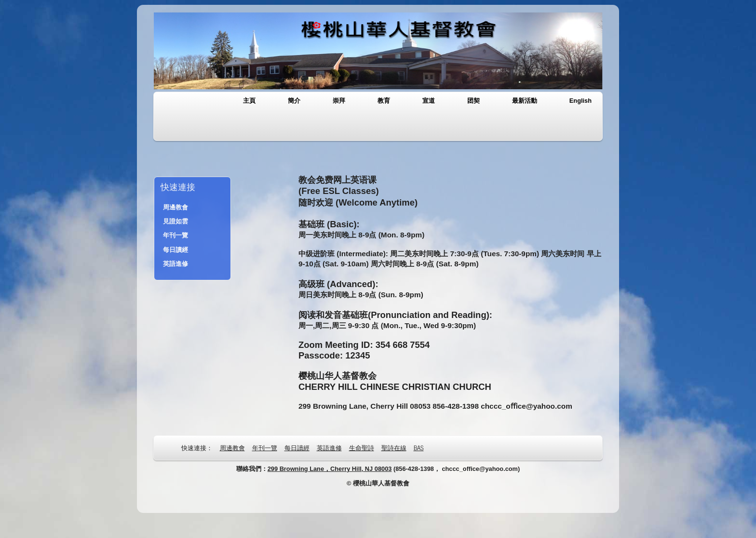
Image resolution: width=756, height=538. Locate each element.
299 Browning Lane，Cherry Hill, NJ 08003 (330, 469)
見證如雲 (175, 221)
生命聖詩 (362, 448)
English (580, 101)
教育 (384, 101)
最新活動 (525, 101)
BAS (419, 448)
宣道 (429, 101)
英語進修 (175, 264)
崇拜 (339, 101)
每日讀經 (175, 250)
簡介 (294, 101)
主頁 (249, 101)
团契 (473, 101)
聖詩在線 (394, 448)
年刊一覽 (175, 235)
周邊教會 (175, 207)
